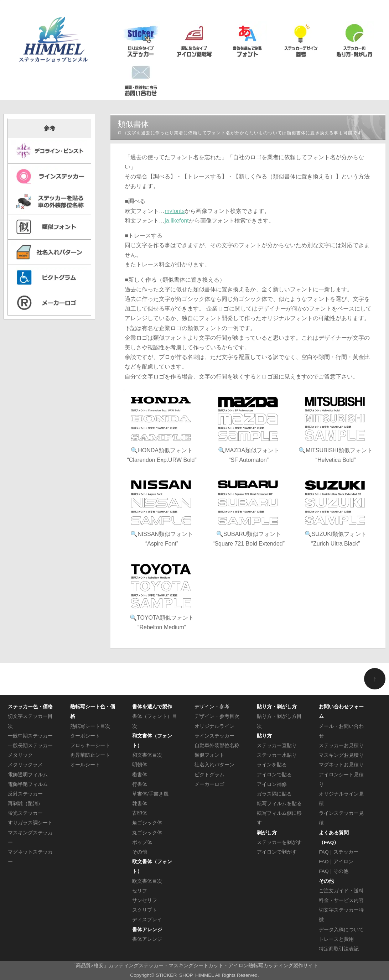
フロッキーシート (90, 746)
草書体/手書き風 (150, 794)
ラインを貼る (272, 765)
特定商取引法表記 (339, 949)
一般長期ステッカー (30, 746)
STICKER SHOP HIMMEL (185, 975)
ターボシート (85, 736)
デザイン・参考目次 (217, 716)
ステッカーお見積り (341, 746)
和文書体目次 (147, 755)
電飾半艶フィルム (28, 784)
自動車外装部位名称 (217, 746)
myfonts (175, 211)
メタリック (20, 755)
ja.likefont (177, 221)
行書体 (140, 784)
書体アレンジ (147, 939)
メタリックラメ (25, 765)
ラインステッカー (214, 736)
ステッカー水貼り (277, 755)
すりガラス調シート (30, 823)
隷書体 (140, 804)
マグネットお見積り (341, 765)
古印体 (140, 813)
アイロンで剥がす (277, 852)
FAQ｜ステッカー (339, 852)
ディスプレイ (147, 920)
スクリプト (145, 910)
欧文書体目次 (147, 881)
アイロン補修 (272, 784)
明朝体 (140, 765)
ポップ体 (142, 842)
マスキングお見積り (341, 755)
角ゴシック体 (147, 823)
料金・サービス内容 (341, 900)
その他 (140, 852)
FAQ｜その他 (334, 871)
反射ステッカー (25, 794)
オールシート (85, 765)
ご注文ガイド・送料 (341, 891)
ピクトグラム (209, 775)
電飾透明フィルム (28, 775)
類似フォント (209, 755)
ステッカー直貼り (277, 746)
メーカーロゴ (209, 784)
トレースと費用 (336, 939)
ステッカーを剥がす (279, 842)
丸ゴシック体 (147, 833)
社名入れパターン (214, 765)
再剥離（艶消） (25, 804)
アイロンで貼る (274, 775)
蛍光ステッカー (25, 813)
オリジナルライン (214, 726)
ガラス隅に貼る (274, 794)
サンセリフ (145, 900)
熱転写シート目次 (90, 726)
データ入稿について (341, 930)
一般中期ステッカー (30, 736)
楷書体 (140, 775)
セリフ (140, 891)
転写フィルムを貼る (279, 804)
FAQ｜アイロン (336, 862)
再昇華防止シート (90, 755)
